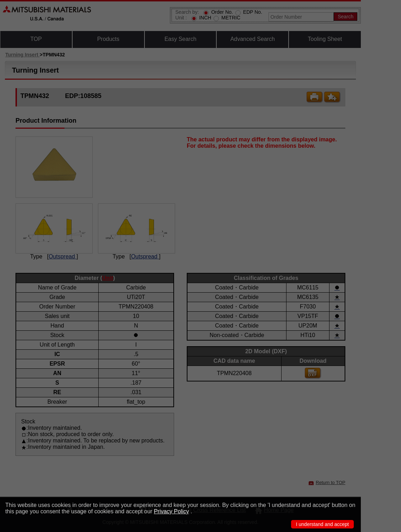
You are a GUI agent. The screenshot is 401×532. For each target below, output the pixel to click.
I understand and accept (322, 524)
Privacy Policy (172, 511)
